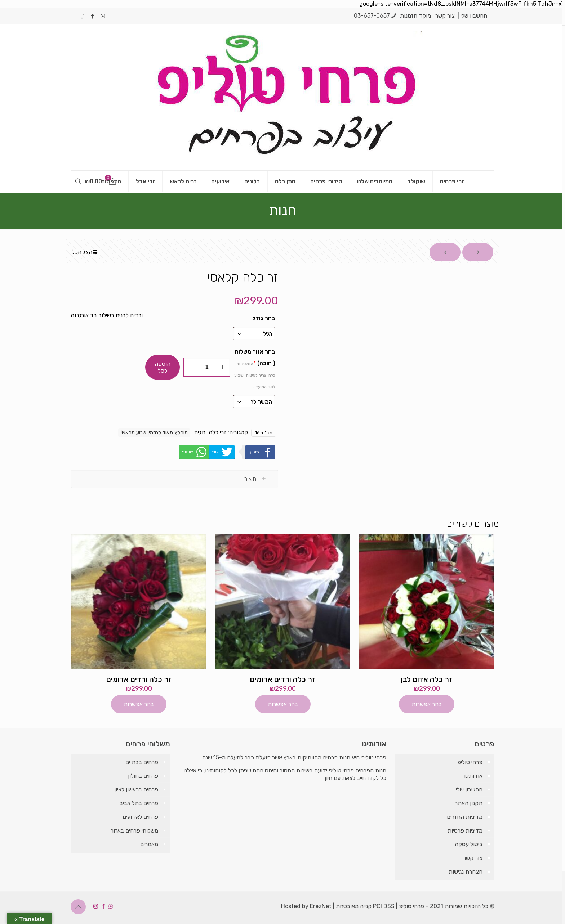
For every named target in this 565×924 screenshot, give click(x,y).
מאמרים (149, 844)
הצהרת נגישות (466, 872)
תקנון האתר (469, 803)
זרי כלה (217, 432)
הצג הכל (85, 252)
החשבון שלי (474, 16)
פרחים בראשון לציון (136, 790)
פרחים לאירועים (140, 817)
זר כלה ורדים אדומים (283, 679)
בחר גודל (264, 318)
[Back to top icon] (78, 907)
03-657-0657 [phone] (372, 16)
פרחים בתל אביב (139, 803)
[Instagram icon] (82, 16)
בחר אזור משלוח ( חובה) (255, 369)
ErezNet (321, 906)
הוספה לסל (163, 367)
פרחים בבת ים (142, 762)
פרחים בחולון (143, 776)
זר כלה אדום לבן (427, 679)
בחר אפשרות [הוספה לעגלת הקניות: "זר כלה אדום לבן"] (427, 704)
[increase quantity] (222, 367)
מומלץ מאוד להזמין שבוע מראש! (154, 433)
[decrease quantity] (192, 367)
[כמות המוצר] (207, 367)
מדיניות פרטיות (465, 831)
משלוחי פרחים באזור (134, 831)
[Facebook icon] (92, 16)
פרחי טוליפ (470, 762)
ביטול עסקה (469, 844)
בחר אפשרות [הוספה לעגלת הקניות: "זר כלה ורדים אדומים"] (283, 704)
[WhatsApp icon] (103, 16)
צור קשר (445, 16)
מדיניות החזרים (465, 817)
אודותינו (473, 776)
